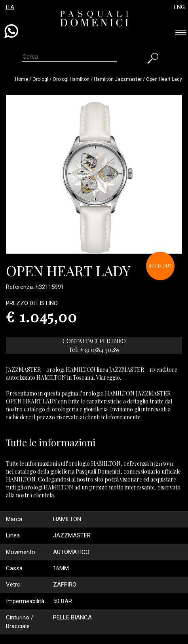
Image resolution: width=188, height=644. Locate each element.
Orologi (41, 79)
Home (22, 79)
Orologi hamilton (71, 79)
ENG (179, 7)
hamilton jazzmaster (118, 79)
